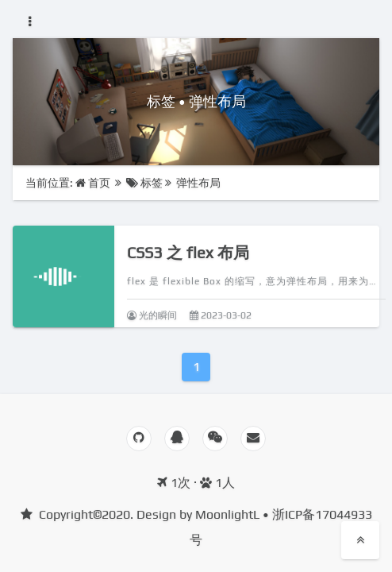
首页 (94, 183)
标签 (144, 183)
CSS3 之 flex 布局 (188, 252)
